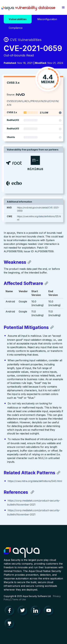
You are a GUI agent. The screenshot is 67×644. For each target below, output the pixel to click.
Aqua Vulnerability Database (28, 8)
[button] (63, 7)
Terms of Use (19, 599)
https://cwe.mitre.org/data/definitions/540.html (35, 481)
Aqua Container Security (22, 553)
